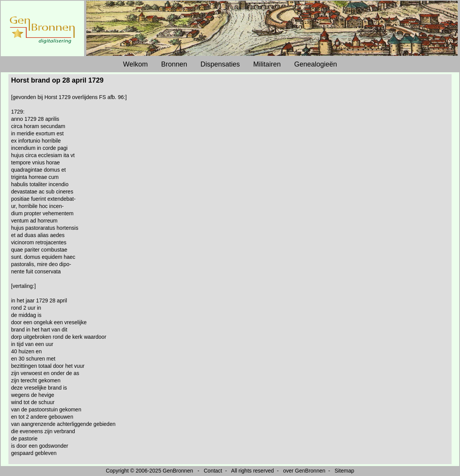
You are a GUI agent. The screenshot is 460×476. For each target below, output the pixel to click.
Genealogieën (316, 64)
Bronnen (174, 64)
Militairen (267, 64)
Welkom (135, 64)
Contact (213, 471)
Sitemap (344, 471)
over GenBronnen (304, 471)
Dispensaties (220, 64)
